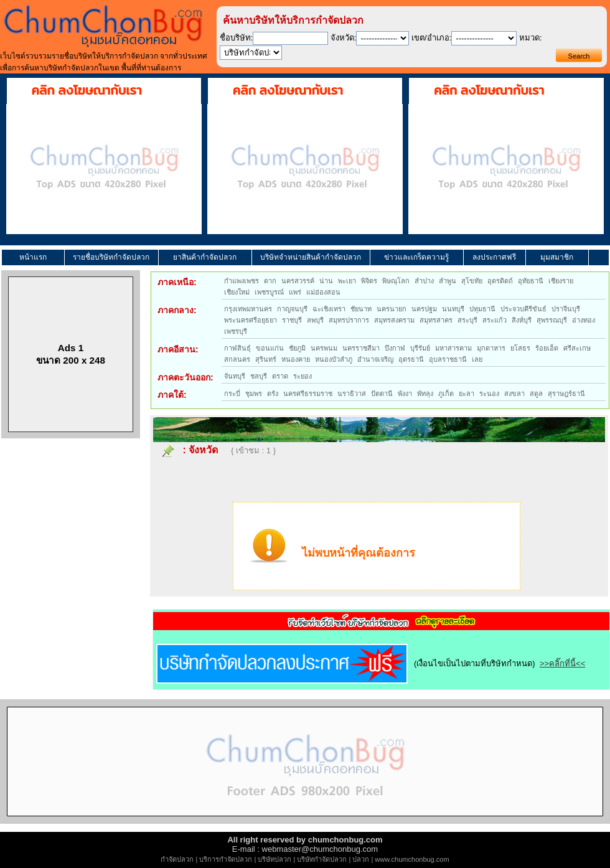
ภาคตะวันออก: (185, 377)
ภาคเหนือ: (177, 282)
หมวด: (531, 38)
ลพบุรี (315, 320)
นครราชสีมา (361, 348)
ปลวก (361, 859)
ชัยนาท (361, 309)
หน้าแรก (33, 257)
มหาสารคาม (453, 348)
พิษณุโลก (396, 281)
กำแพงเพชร (242, 281)
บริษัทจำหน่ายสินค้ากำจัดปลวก (311, 257)
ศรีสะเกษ (577, 348)
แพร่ (295, 292)
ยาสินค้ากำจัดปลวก (205, 257)
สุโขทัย (472, 281)
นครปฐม (424, 309)
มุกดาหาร (491, 348)
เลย (477, 359)
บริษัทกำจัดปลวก (322, 859)
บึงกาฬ (395, 348)
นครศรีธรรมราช (308, 394)
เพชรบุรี (236, 331)
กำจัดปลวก (177, 859)
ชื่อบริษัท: (237, 38)
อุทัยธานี (531, 281)
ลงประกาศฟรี (494, 257)
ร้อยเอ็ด (547, 348)
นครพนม (324, 348)
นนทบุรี (453, 309)
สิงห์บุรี (522, 320)
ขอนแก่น (270, 348)
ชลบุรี (259, 376)
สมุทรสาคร (436, 320)
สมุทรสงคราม (394, 320)
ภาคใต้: (172, 395)
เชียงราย (561, 281)
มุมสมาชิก (557, 257)
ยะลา (467, 394)
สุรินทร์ (266, 359)
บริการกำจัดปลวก (226, 859)
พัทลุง (425, 394)
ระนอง (489, 394)
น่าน (326, 281)
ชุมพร (254, 394)
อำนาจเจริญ (375, 359)
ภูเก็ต (446, 394)
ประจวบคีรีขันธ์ (523, 309)
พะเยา (347, 281)
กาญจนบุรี (292, 309)
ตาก (270, 281)
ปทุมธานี (482, 309)
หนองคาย (296, 359)
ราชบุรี (292, 320)
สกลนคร (237, 359)
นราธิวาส (352, 394)
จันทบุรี (235, 376)
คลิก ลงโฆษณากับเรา (87, 90)
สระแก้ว (495, 320)
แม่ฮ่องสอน (323, 292)
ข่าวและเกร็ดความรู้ (416, 257)
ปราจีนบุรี (566, 309)
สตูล (536, 394)
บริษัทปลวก (274, 859)
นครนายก (392, 309)
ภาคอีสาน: (178, 349)
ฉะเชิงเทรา (329, 309)
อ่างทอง (584, 320)
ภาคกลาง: (177, 310)
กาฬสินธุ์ (237, 348)
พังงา (405, 394)
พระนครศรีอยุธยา (251, 320)
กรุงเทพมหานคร (248, 309)
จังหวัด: (344, 38)
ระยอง (303, 376)
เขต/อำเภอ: (431, 38)
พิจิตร (369, 281)
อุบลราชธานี (448, 359)
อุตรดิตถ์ (500, 281)
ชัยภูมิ (297, 348)
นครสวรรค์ (298, 281)
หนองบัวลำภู (334, 359)
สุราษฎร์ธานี (566, 394)
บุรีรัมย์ (420, 348)
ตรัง (273, 394)
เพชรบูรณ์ (269, 292)
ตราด (280, 376)
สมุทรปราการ (349, 320)
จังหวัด (203, 450)
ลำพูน (448, 281)
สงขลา (514, 394)
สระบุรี (467, 320)
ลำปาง (424, 281)
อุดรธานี (411, 359)
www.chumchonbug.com (412, 859)
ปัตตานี (382, 394)
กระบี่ (232, 394)
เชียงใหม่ (237, 292)
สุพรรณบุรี (552, 320)
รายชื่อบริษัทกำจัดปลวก (111, 257)
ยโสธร (520, 348)
